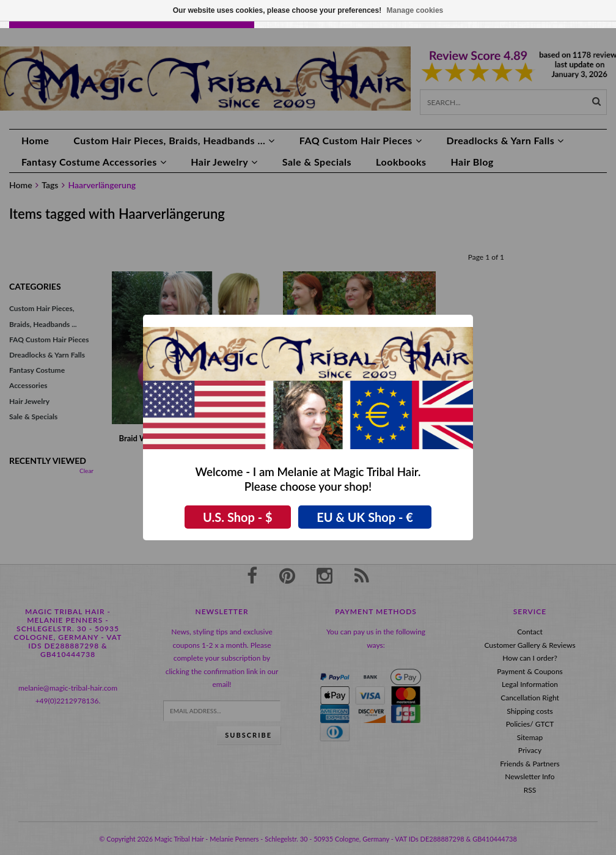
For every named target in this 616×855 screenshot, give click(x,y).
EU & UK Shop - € (365, 517)
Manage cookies (415, 10)
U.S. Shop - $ (238, 517)
